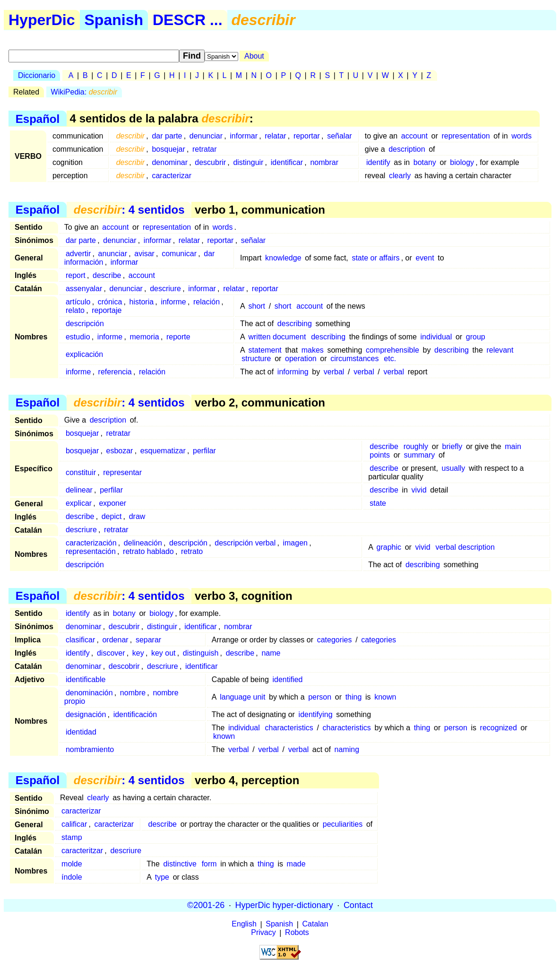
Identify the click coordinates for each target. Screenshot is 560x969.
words (521, 136)
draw (137, 516)
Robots (297, 933)
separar (148, 640)
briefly (452, 446)
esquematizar (163, 451)
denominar (170, 162)
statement (265, 350)
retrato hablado (148, 551)
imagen (295, 543)
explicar (79, 503)
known (385, 697)
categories (335, 640)
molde (72, 864)
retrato (192, 551)
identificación (135, 714)
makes (313, 350)
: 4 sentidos (129, 210)
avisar (144, 254)
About (254, 56)
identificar (287, 162)
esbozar (120, 451)
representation (465, 136)
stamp (72, 837)
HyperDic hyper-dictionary (284, 905)
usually (454, 468)
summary (420, 455)
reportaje (107, 310)
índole (72, 877)
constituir (81, 472)
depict (112, 516)
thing (354, 697)
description (407, 149)
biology (462, 162)
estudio (78, 337)
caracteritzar (82, 851)
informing (293, 372)
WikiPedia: (84, 92)
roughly (416, 446)
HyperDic (42, 20)
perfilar (204, 451)
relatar (275, 136)
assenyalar (84, 289)
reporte (178, 337)
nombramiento (90, 749)
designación (86, 714)
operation (301, 359)
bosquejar (168, 149)
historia (142, 302)
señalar (339, 136)
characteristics (289, 728)
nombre (133, 693)
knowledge (283, 258)
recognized (499, 728)
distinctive (180, 864)
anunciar (113, 254)
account (414, 136)
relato (75, 310)
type (162, 877)
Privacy (263, 933)
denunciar (206, 136)
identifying (316, 714)
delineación (143, 543)
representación (91, 551)
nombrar (324, 162)
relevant (500, 350)
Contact (358, 905)
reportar (307, 136)
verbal (334, 372)
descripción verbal (245, 543)
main (513, 446)
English (244, 924)
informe (173, 302)
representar (122, 472)
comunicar (179, 254)
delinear (79, 490)
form (209, 864)
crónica (110, 302)
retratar (205, 149)
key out (164, 653)
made (296, 864)
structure (256, 359)
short (257, 306)
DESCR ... (188, 20)
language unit (242, 697)
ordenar (115, 640)
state (378, 503)
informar (244, 136)
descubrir (210, 162)
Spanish (114, 20)
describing (295, 324)
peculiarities (343, 824)
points (380, 455)
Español (38, 118)
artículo (78, 302)
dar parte (167, 136)
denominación (89, 693)
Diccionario (37, 75)
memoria (144, 337)
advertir (78, 254)
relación (207, 302)
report (76, 275)
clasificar (80, 640)
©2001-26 (206, 905)
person (320, 697)
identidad (81, 732)
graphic (389, 547)
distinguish (201, 653)
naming (347, 749)
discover (111, 653)
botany (425, 162)
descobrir (124, 666)
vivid (419, 490)
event (425, 258)
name (271, 653)
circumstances (354, 359)
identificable (86, 679)
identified (287, 679)
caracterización (91, 543)
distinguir (248, 162)
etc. (390, 359)
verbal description (465, 547)
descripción (85, 324)
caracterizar (172, 176)
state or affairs (375, 258)
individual (436, 337)
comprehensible (392, 350)
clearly (400, 176)
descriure (165, 289)
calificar (74, 824)
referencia (115, 372)
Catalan (315, 924)
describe (107, 275)
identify (378, 162)
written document (277, 337)
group (476, 337)
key (138, 653)
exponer (112, 503)
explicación (84, 354)
